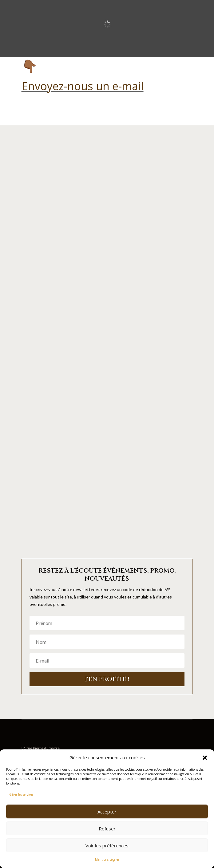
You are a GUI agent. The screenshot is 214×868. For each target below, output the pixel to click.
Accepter (107, 812)
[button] (205, 758)
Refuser (107, 829)
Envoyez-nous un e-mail (83, 86)
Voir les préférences (107, 846)
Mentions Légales (107, 859)
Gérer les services (21, 794)
